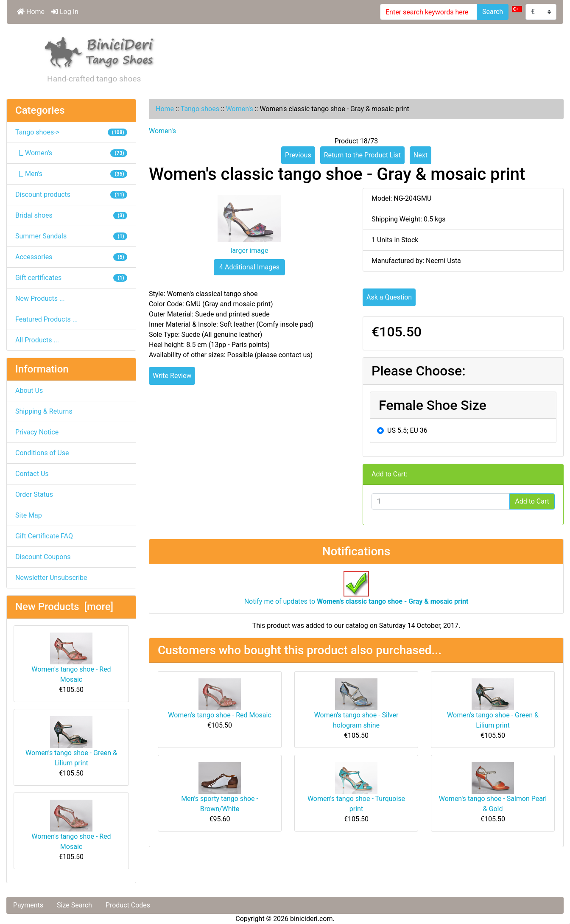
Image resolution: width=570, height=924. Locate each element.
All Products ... (37, 340)
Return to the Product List (362, 155)
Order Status (34, 494)
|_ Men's (71, 174)
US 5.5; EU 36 (407, 430)
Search (493, 12)
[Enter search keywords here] (429, 12)
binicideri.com (311, 919)
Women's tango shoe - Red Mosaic (71, 658)
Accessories (71, 257)
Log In (65, 12)
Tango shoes (200, 109)
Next (421, 155)
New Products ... (40, 298)
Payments (28, 905)
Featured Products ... (47, 319)
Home (31, 12)
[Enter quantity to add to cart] (441, 501)
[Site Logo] (100, 51)
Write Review (172, 376)
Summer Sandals (71, 236)
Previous (298, 155)
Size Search (74, 905)
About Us (29, 391)
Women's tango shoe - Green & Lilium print (71, 742)
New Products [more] (64, 607)
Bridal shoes (71, 215)
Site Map (29, 515)
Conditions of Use (42, 453)
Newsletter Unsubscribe (51, 578)
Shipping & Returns (44, 411)
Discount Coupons (43, 557)
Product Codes (128, 905)
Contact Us (32, 474)
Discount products (71, 195)
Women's (240, 109)
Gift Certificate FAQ (44, 536)
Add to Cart (532, 501)
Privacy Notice (37, 432)
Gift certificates (71, 278)
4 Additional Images (249, 267)
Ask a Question (389, 297)
